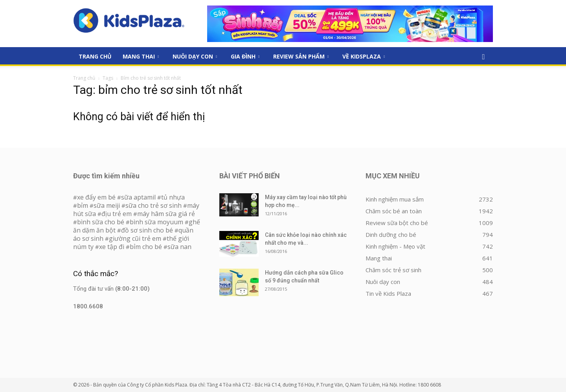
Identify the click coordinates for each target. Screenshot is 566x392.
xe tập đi (112, 247)
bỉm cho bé (146, 247)
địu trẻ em (117, 214)
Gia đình (245, 56)
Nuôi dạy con (195, 56)
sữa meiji (107, 205)
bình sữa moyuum (156, 222)
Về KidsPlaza (364, 56)
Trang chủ (84, 78)
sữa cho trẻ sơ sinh (153, 205)
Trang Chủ (95, 56)
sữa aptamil (138, 197)
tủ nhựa (173, 197)
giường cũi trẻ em (135, 238)
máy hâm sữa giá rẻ (166, 214)
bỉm (83, 205)
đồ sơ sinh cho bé (147, 230)
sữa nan (179, 247)
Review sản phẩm (301, 56)
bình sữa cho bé (101, 222)
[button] (483, 57)
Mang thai (141, 56)
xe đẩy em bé (97, 197)
